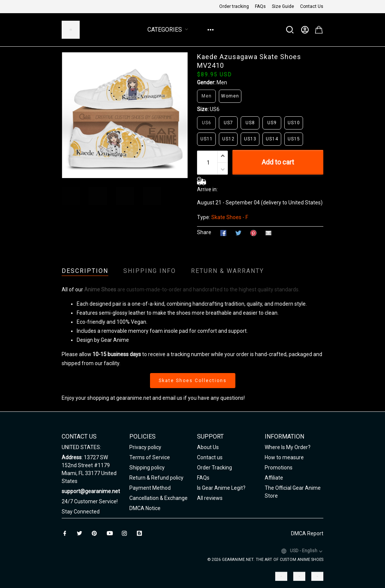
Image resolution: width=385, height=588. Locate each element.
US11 (207, 139)
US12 (228, 139)
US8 (250, 123)
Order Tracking (214, 468)
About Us (208, 447)
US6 (215, 109)
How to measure (284, 457)
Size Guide (283, 6)
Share (204, 232)
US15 (294, 139)
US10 (294, 123)
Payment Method (150, 488)
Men (222, 82)
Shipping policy (147, 468)
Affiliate (274, 478)
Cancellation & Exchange (158, 498)
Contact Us (312, 6)
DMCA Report (307, 533)
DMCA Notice (145, 508)
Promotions (279, 468)
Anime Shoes (100, 289)
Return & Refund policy (156, 478)
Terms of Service (150, 457)
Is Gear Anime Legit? (221, 488)
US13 (250, 139)
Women (230, 96)
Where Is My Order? (288, 447)
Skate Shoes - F (230, 217)
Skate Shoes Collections (193, 381)
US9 (272, 123)
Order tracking (234, 6)
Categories (169, 30)
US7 (228, 123)
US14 (272, 139)
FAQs (260, 6)
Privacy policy (145, 447)
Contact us (210, 457)
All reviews (210, 498)
